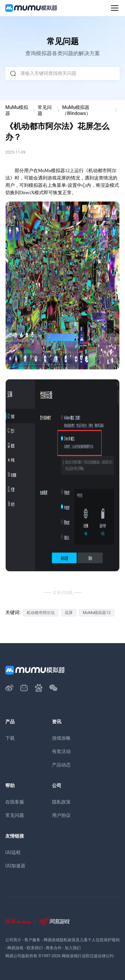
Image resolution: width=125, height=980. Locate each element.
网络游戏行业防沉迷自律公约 (88, 956)
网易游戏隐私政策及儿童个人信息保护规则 (82, 940)
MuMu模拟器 (17, 110)
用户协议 (61, 815)
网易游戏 (15, 948)
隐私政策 (61, 802)
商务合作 (54, 948)
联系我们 (35, 948)
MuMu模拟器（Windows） (76, 110)
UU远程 (13, 852)
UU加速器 (15, 866)
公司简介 (13, 940)
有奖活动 (61, 751)
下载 (10, 738)
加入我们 (73, 948)
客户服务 (32, 940)
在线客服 (15, 802)
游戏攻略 (61, 738)
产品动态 (61, 765)
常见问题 (45, 110)
